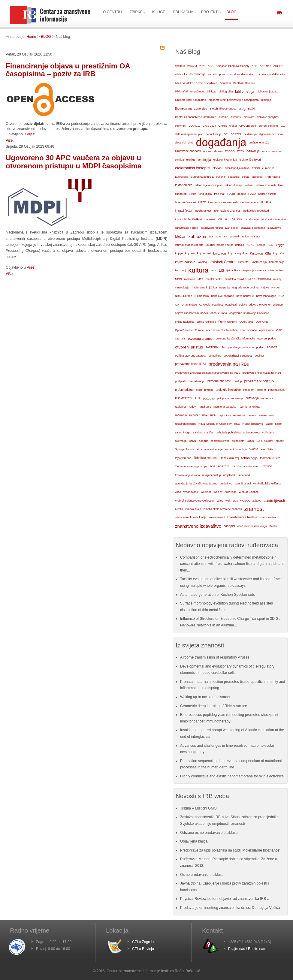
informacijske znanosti (227, 211)
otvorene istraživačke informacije (236, 339)
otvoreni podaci (267, 339)
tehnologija (250, 458)
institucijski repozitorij (256, 211)
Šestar (273, 526)
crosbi (233, 126)
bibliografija (226, 92)
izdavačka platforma (253, 228)
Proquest (249, 390)
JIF (225, 237)
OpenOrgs (262, 322)
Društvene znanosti (188, 151)
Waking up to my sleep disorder (205, 697)
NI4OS (276, 288)
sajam (279, 424)
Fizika (192, 194)
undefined (244, 475)
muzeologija (182, 288)
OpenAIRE (246, 322)
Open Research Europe (189, 330)
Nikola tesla (202, 296)
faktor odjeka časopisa (209, 185)
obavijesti (231, 305)
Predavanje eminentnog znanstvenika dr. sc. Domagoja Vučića (230, 908)
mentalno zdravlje (235, 279)
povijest (260, 356)
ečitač (246, 177)
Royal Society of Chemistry (215, 424)
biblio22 (211, 92)
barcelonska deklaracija (271, 74)
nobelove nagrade (222, 296)
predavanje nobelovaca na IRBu (262, 373)
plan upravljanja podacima (237, 347)
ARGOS (278, 66)
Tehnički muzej (230, 458)
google (242, 194)
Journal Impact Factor (219, 245)
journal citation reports (189, 245)
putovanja (252, 398)
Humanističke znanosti (223, 202)
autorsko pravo (217, 74)
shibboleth (238, 441)
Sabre (269, 424)
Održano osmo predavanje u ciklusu (209, 833)
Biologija (266, 100)
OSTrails (180, 339)
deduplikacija (213, 134)
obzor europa (219, 313)
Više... (11, 140)
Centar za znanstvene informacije (196, 117)
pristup (238, 381)
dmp (191, 142)
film (280, 185)
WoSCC (245, 501)
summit (229, 449)
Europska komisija (202, 177)
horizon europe (267, 194)
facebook (257, 177)
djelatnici (180, 143)
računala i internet (187, 415)
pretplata (181, 381)
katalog (240, 245)
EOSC (256, 168)
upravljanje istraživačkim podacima (196, 484)
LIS (221, 270)
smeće (280, 441)
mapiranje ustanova (254, 270)
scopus (204, 441)
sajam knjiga (183, 433)
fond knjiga (205, 194)
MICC (252, 279)
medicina (190, 279)
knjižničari (279, 253)
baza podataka (184, 83)
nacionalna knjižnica (204, 288)
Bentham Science (244, 83)
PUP (198, 398)
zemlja (179, 509)
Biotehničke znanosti (223, 109)
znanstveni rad (268, 517)
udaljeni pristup (212, 475)
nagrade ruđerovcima (245, 288)
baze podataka (207, 83)
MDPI (178, 279)
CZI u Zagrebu (144, 942)
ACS (211, 66)
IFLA (268, 202)
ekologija (204, 160)
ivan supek (232, 228)
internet (210, 219)
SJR (259, 441)
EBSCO (230, 151)
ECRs (241, 151)
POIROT (272, 347)
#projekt (192, 66)
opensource (267, 330)
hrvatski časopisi (185, 202)
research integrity (186, 424)
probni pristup (184, 390)
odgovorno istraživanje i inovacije (249, 313)
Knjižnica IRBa (260, 253)
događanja (221, 143)
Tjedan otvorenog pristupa (191, 466)
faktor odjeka (184, 185)
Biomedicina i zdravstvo (191, 109)
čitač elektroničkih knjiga (252, 526)
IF (262, 202)
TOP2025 (224, 466)
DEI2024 (236, 134)
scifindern (268, 433)
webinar (206, 492)
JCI (211, 237)
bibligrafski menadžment (190, 92)
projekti (209, 390)
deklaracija (250, 134)
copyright (181, 126)
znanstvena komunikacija (191, 517)
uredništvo (226, 484)
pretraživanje (197, 381)
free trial (219, 194)
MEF (201, 279)
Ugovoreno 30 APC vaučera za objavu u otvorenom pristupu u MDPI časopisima (74, 162)
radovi (193, 407)
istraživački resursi (212, 228)
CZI (283, 126)
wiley (220, 501)
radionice (181, 407)
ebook (207, 151)
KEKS (251, 245)
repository (225, 415)
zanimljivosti (274, 501)
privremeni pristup (259, 381)
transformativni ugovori (246, 466)
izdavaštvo (274, 228)
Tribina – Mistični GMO (198, 808)
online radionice (207, 322)
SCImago (181, 441)
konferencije (277, 262)
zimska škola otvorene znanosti (222, 509)
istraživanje (252, 219)
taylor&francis (183, 458)
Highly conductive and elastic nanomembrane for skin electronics (232, 776)
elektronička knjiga (225, 160)
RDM (213, 415)
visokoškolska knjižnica (267, 484)
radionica (267, 398)
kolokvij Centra (223, 262)
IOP (220, 219)
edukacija (253, 151)
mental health (214, 279)
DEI (226, 134)
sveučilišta (267, 449)
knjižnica (219, 253)
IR (226, 219)
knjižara (190, 253)
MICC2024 (264, 279)
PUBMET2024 (184, 398)
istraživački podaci (187, 228)
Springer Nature (185, 449)
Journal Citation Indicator (245, 237)
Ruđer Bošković (253, 424)
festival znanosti (266, 185)
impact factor (184, 211)
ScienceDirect (251, 433)
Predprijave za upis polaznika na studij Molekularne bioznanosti (231, 850)
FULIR (231, 194)
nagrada (225, 288)
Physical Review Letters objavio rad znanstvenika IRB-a (225, 899)
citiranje (223, 117)
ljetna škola (233, 270)
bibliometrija (245, 92)
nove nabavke (245, 296)
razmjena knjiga (249, 407)
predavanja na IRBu (229, 364)
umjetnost (229, 475)
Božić (251, 109)
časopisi (229, 526)
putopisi (209, 398)
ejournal (277, 151)
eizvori (266, 151)
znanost (254, 509)
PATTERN (212, 347)
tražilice (267, 466)
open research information (222, 330)
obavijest (218, 305)
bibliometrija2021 (267, 92)
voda (178, 492)
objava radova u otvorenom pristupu (261, 305)
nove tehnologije (266, 296)
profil (199, 390)
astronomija (197, 74)
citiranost (236, 117)
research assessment (261, 415)
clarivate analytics (268, 117)
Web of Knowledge (225, 492)
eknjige (191, 160)
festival (249, 185)
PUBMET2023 (277, 390)
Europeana (182, 177)
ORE (279, 330)
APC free (265, 66)
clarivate (249, 117)
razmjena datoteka (225, 407)
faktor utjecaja (234, 185)
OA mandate (189, 305)
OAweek (205, 305)
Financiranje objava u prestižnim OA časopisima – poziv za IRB (68, 70)
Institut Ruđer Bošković (189, 219)
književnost (204, 253)
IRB (232, 219)
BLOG (46, 37)
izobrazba (197, 237)
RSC (237, 424)
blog (242, 109)
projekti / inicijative (228, 390)
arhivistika (181, 74)
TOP (212, 466)
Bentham (225, 83)
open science (248, 330)
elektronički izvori (250, 160)
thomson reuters (270, 458)
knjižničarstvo (185, 262)
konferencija (259, 262)
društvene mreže (259, 143)
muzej (277, 279)
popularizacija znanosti (238, 356)
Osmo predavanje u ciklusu (202, 875)
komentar (244, 262)
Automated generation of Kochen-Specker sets (217, 595)
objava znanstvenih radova (192, 313)
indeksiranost (203, 211)
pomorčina (215, 356)
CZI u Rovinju (143, 949)
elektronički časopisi (193, 168)
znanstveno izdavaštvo (198, 526)
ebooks (218, 151)
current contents (269, 126)
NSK (281, 296)
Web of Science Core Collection (195, 501)
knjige (179, 253)
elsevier (217, 168)
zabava (257, 501)
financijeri (181, 194)
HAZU (252, 194)
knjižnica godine (238, 253)
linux (214, 270)
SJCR (250, 441)
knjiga (280, 245)
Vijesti (32, 134)
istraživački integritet (273, 219)
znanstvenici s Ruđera (242, 517)
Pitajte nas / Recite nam (247, 949)
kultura (198, 270)
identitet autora (249, 202)
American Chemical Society (233, 66)
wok (228, 501)
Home (31, 37)
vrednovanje (191, 492)
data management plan (189, 134)
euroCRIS (268, 168)
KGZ (271, 245)
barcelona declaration (241, 74)
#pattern (180, 66)
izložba (180, 237)
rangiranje (205, 407)
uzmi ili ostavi (243, 484)
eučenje (221, 177)
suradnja (242, 449)
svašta (254, 449)
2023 (202, 66)
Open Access (228, 322)
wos (235, 501)
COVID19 (194, 126)
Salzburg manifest (204, 433)
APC (254, 66)
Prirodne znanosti (219, 381)
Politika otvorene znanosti (191, 356)
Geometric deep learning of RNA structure (214, 706)
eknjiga (179, 160)
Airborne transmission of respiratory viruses (215, 657)
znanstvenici (217, 517)
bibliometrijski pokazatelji (191, 100)
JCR (218, 236)
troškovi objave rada (187, 475)
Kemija (261, 245)
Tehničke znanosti (206, 458)
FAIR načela (273, 177)
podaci (260, 347)
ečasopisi (234, 177)
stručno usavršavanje (210, 449)
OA (177, 305)
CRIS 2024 (209, 126)
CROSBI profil (248, 126)
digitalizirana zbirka (271, 134)
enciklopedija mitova (237, 168)
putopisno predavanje (230, 398)
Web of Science (249, 492)
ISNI (240, 219)
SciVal (193, 441)
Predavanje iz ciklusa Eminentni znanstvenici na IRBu (208, 373)
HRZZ (202, 202)
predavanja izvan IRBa (191, 364)
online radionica (185, 322)
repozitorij (239, 415)
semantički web (220, 441)
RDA (205, 415)
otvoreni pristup (189, 347)
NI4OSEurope (184, 296)
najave (265, 288)
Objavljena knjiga (194, 841)
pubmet (261, 390)
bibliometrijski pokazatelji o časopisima (234, 100)
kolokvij (203, 262)
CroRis (223, 126)
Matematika (276, 270)
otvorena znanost (201, 339)
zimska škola (193, 509)
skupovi (269, 441)
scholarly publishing (229, 433)
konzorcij (180, 270)
